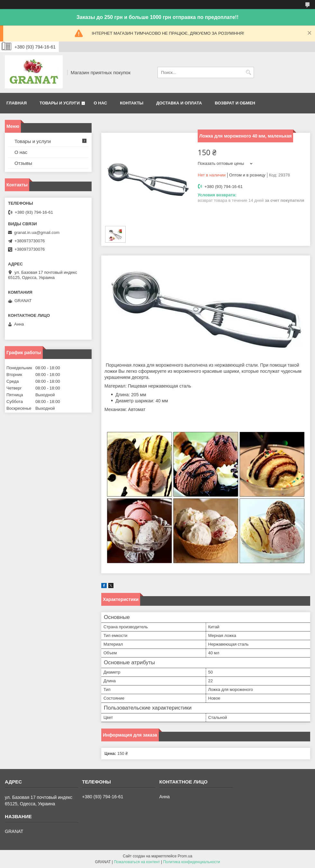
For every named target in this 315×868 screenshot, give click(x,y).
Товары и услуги (60, 103)
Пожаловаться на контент (137, 862)
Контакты (132, 103)
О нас (101, 103)
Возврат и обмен (235, 103)
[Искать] (248, 72)
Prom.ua (185, 856)
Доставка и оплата (179, 103)
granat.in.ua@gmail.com (37, 233)
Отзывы (23, 163)
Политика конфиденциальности (191, 862)
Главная (17, 103)
